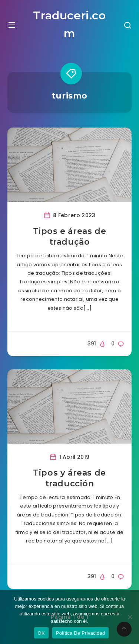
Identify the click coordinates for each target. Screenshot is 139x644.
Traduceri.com (69, 24)
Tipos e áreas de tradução (70, 237)
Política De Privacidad (81, 633)
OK (41, 633)
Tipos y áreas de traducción (69, 478)
